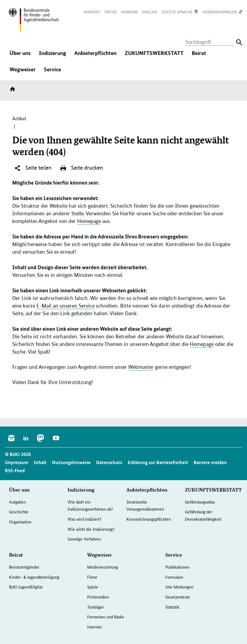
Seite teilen (33, 168)
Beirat (199, 56)
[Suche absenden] (239, 42)
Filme (92, 577)
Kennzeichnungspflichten (149, 519)
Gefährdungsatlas (200, 502)
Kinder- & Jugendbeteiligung (34, 577)
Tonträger (96, 607)
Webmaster (141, 367)
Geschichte (19, 512)
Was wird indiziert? (84, 519)
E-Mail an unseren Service (65, 306)
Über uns (20, 56)
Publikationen (177, 567)
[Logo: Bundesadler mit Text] (33, 20)
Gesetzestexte (178, 597)
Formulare (174, 577)
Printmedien (98, 597)
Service (52, 72)
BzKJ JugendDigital (26, 587)
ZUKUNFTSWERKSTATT (154, 56)
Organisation (20, 522)
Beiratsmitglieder (24, 567)
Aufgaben (17, 502)
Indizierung (53, 56)
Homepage (89, 221)
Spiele (93, 587)
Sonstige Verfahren (84, 539)
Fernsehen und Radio (106, 617)
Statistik (172, 607)
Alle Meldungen (179, 587)
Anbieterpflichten (95, 56)
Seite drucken (81, 168)
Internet (94, 627)
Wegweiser (23, 72)
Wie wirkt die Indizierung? (91, 529)
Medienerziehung (103, 567)
